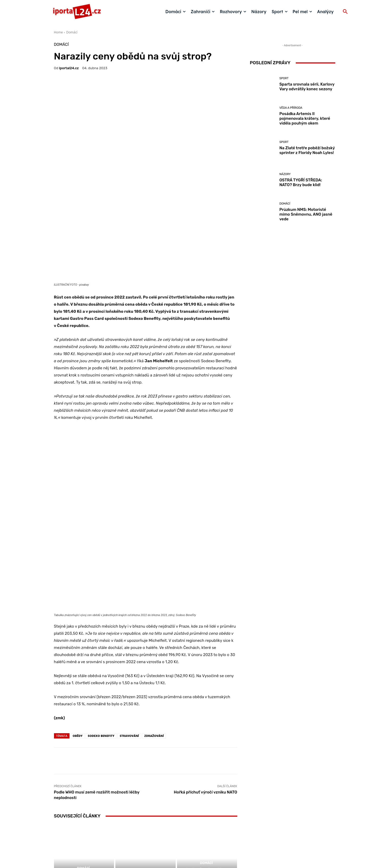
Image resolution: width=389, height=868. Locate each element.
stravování (129, 604)
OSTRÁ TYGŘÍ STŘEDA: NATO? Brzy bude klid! (301, 182)
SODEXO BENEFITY (101, 604)
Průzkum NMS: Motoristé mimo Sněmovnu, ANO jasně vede (306, 214)
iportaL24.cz (69, 68)
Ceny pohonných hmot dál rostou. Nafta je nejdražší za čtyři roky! (84, 754)
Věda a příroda (291, 108)
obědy (78, 604)
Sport (284, 78)
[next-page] (66, 774)
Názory (145, 753)
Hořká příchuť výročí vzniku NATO (205, 661)
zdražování (154, 604)
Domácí (72, 32)
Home (58, 32)
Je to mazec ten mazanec (146, 759)
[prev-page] (57, 774)
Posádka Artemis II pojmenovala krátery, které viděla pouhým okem (305, 118)
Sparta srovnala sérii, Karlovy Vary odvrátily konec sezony (307, 87)
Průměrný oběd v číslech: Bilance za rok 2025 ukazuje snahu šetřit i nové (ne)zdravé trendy (207, 752)
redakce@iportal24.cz (204, 827)
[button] (345, 12)
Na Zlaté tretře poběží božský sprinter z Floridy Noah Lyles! (307, 150)
